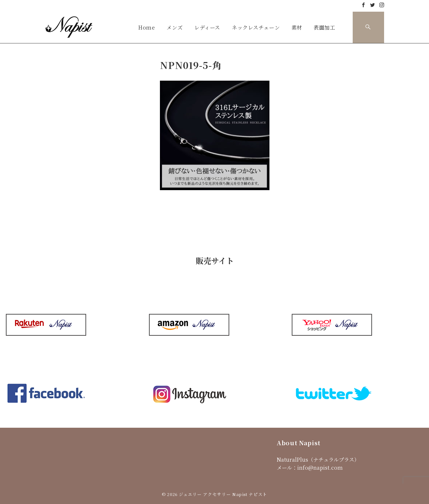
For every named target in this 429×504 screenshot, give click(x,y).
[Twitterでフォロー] (373, 5)
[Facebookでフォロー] (363, 5)
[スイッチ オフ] (368, 27)
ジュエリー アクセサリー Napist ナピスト (223, 494)
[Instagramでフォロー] (382, 5)
